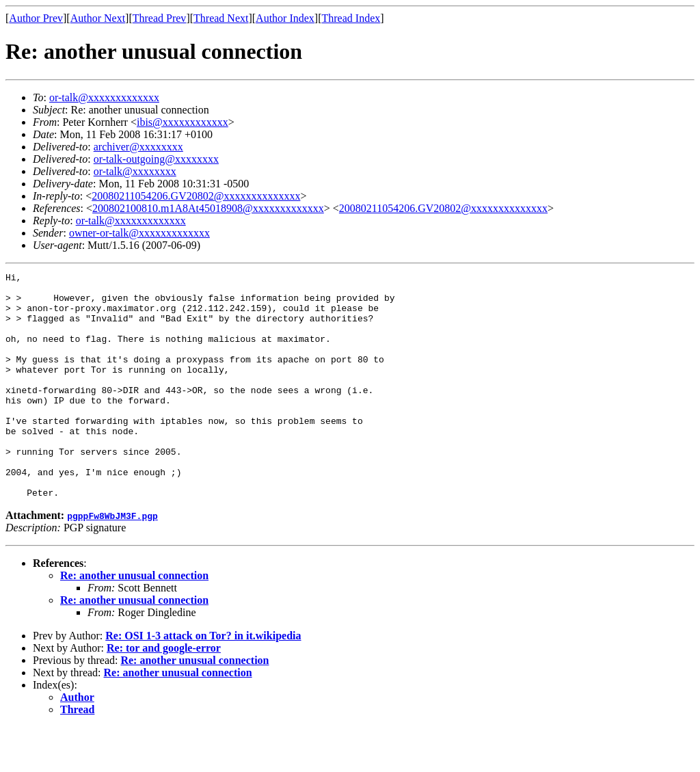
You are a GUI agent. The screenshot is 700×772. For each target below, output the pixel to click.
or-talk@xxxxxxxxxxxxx (104, 97)
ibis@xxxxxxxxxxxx (183, 122)
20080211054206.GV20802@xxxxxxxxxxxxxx (196, 196)
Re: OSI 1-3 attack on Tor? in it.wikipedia (203, 681)
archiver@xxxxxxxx (138, 147)
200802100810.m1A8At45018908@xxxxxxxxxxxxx (208, 208)
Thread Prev (160, 18)
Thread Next (221, 18)
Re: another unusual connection (134, 621)
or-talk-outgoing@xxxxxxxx (156, 159)
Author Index (285, 18)
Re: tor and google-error (164, 693)
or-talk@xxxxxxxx (135, 171)
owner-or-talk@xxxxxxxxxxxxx (139, 233)
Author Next (98, 18)
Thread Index (351, 18)
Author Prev (36, 18)
